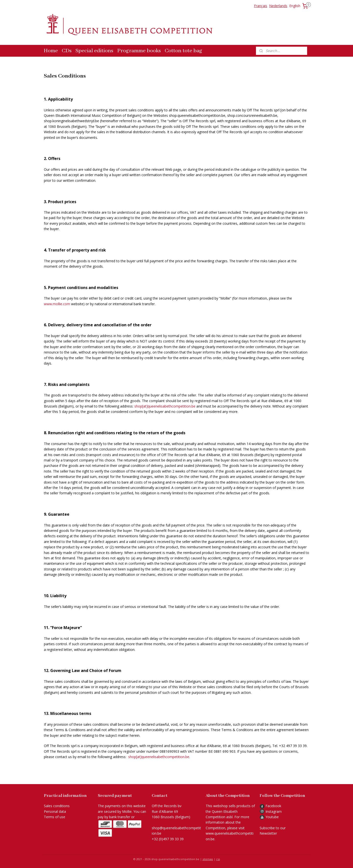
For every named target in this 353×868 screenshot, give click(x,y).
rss (218, 859)
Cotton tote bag (183, 51)
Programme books (139, 51)
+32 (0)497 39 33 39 (168, 839)
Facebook (270, 806)
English (295, 6)
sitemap (208, 859)
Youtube (272, 817)
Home (51, 51)
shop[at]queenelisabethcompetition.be (165, 406)
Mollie (127, 811)
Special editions (94, 51)
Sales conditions (57, 806)
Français (261, 6)
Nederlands (278, 6)
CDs (67, 51)
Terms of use (55, 817)
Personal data (55, 811)
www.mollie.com (57, 304)
